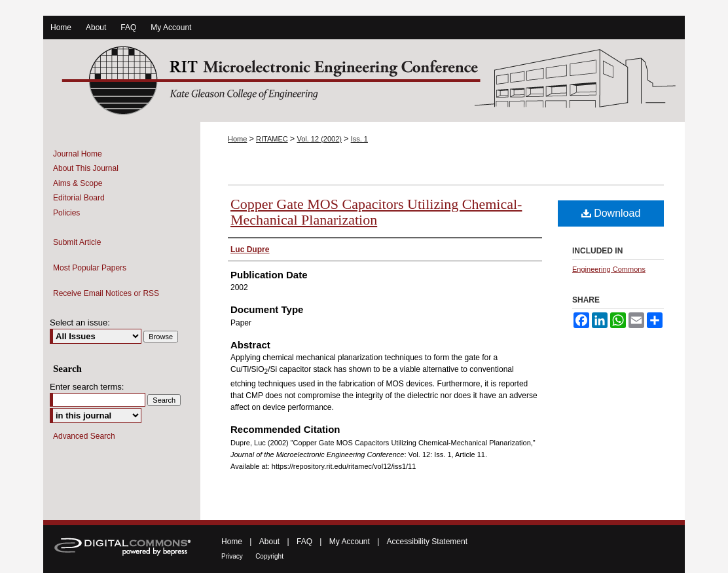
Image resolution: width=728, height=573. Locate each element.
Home (237, 139)
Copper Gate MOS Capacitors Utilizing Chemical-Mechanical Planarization (376, 212)
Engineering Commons (609, 269)
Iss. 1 (359, 139)
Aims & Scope (78, 183)
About (269, 542)
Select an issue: (80, 323)
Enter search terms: (87, 387)
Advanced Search (84, 436)
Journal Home (78, 154)
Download (611, 213)
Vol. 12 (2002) (319, 139)
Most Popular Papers (90, 268)
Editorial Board (79, 198)
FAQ (304, 542)
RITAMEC (272, 139)
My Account (350, 542)
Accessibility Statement (427, 542)
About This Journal (86, 168)
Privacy (232, 556)
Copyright (269, 556)
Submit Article (77, 242)
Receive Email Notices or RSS (106, 293)
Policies (66, 213)
